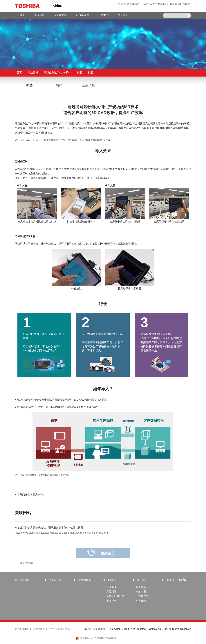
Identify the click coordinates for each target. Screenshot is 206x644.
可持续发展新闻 (115, 596)
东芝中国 (141, 592)
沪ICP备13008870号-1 (95, 629)
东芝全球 (141, 587)
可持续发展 (85, 580)
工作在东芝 (142, 596)
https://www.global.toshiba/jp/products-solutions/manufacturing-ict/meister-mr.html (61, 533)
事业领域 (33, 73)
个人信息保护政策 (60, 629)
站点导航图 (21, 629)
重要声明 (111, 601)
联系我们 (39, 629)
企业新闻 (111, 587)
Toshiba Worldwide (128, 4)
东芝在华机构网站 (180, 4)
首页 (19, 73)
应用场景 (88, 86)
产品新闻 (111, 592)
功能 (59, 86)
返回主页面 (26, 563)
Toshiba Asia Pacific (154, 4)
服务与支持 (55, 580)
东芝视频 (141, 601)
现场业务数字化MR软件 (57, 73)
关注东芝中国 (176, 580)
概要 (79, 73)
